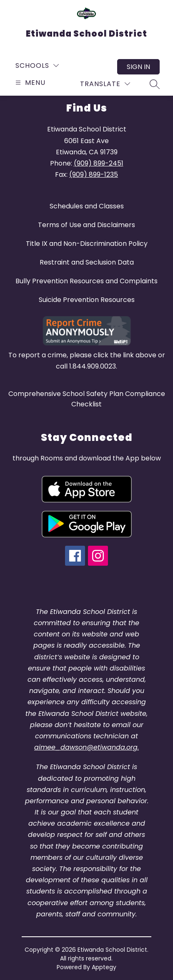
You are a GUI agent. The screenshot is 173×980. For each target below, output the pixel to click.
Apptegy (104, 967)
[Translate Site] (105, 84)
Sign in (138, 67)
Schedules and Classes (87, 206)
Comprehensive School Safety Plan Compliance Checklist (87, 399)
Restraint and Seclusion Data (87, 262)
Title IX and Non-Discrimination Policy (87, 244)
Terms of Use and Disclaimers (86, 225)
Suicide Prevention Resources (87, 300)
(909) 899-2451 (99, 163)
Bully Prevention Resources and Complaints (86, 281)
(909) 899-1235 (94, 174)
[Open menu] (29, 83)
